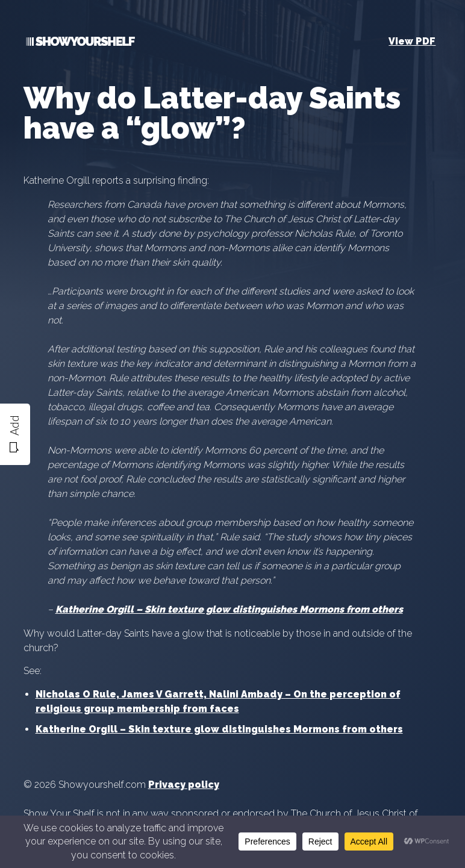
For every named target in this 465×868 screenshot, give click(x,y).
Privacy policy (184, 785)
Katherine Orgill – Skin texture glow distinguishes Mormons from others (219, 729)
